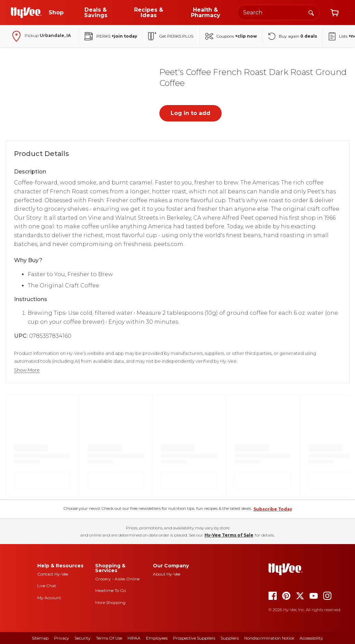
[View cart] (334, 13)
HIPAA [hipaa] (134, 638)
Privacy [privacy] (62, 638)
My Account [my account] (49, 598)
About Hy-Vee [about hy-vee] (167, 574)
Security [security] (83, 638)
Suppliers (230, 638)
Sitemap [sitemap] (40, 638)
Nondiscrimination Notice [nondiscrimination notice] (269, 638)
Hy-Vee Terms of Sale (229, 535)
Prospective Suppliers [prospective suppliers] (194, 638)
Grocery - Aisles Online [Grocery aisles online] (117, 579)
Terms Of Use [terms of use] (109, 638)
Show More (27, 370)
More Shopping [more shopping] (110, 602)
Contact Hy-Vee (53, 574)
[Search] (311, 12)
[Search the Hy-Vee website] (278, 12)
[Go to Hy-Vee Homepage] (26, 13)
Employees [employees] (157, 638)
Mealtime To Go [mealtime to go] (110, 590)
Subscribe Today (273, 509)
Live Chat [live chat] (47, 586)
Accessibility (311, 638)
